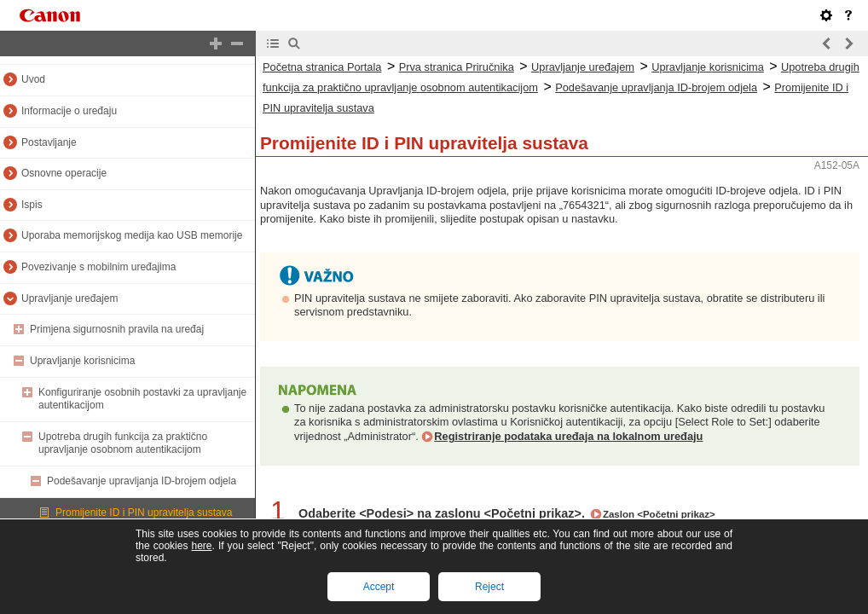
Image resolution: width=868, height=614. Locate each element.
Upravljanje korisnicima (82, 361)
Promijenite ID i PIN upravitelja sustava (144, 513)
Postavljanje (49, 142)
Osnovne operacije (64, 173)
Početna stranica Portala (322, 67)
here (201, 546)
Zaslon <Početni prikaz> (659, 514)
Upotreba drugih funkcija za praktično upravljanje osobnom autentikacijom (123, 443)
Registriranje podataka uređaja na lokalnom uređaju (568, 436)
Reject (489, 587)
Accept (379, 587)
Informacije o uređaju (69, 111)
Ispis (32, 205)
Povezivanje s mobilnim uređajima (98, 267)
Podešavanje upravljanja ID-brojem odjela (142, 481)
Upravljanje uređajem (69, 298)
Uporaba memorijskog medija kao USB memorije (132, 235)
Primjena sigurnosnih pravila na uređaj (117, 329)
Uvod (33, 79)
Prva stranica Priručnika (457, 67)
